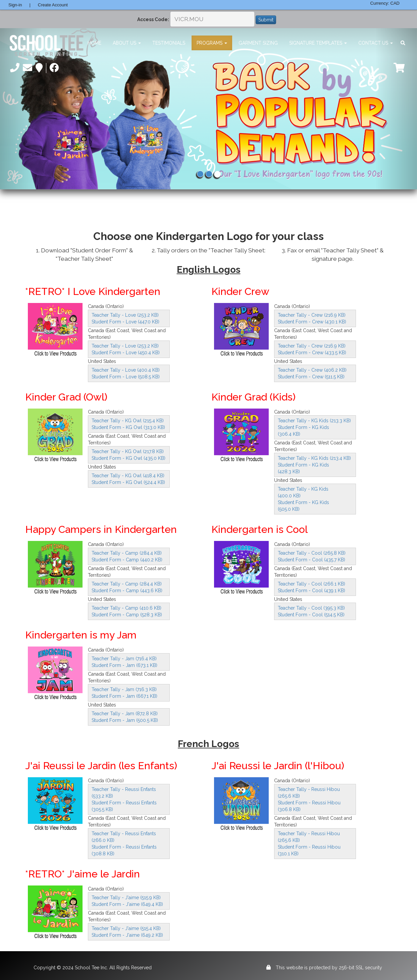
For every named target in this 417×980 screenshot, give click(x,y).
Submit (266, 20)
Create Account (53, 5)
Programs (212, 43)
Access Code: (153, 19)
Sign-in (15, 5)
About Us (127, 43)
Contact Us (376, 43)
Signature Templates (318, 43)
